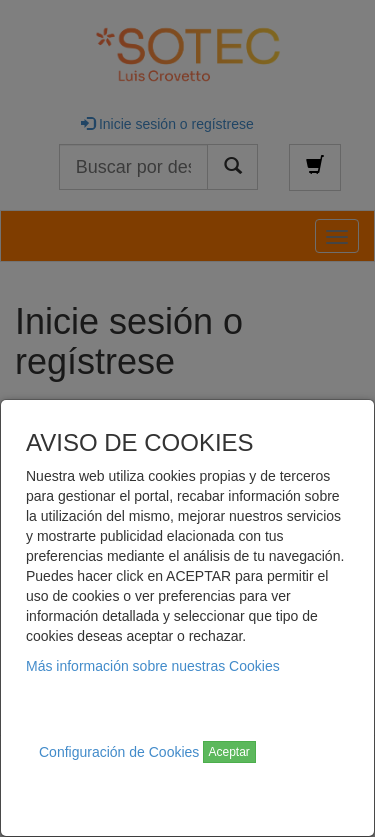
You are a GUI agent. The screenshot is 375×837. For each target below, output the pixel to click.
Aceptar (229, 752)
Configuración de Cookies (119, 752)
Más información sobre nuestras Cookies (153, 666)
